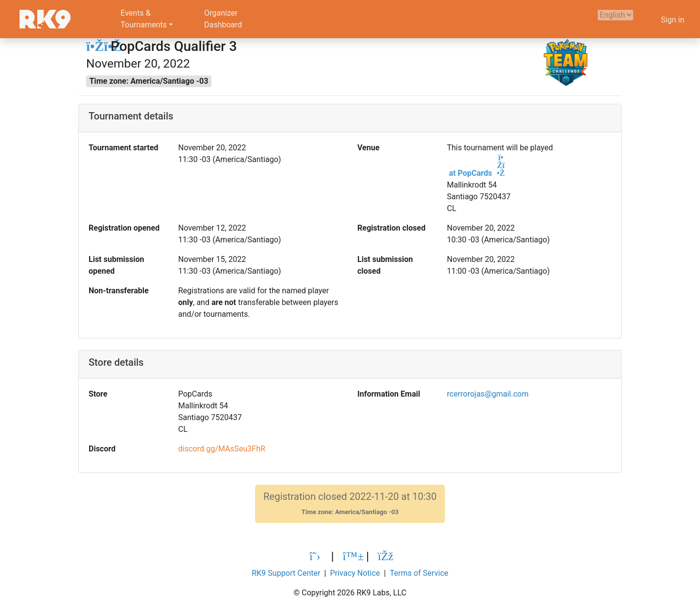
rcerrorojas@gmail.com (488, 394)
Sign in (673, 20)
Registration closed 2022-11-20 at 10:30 (350, 504)
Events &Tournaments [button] (144, 19)
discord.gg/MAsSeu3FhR (222, 449)
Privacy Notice (355, 573)
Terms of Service (419, 573)
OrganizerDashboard (223, 19)
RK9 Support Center (286, 573)
